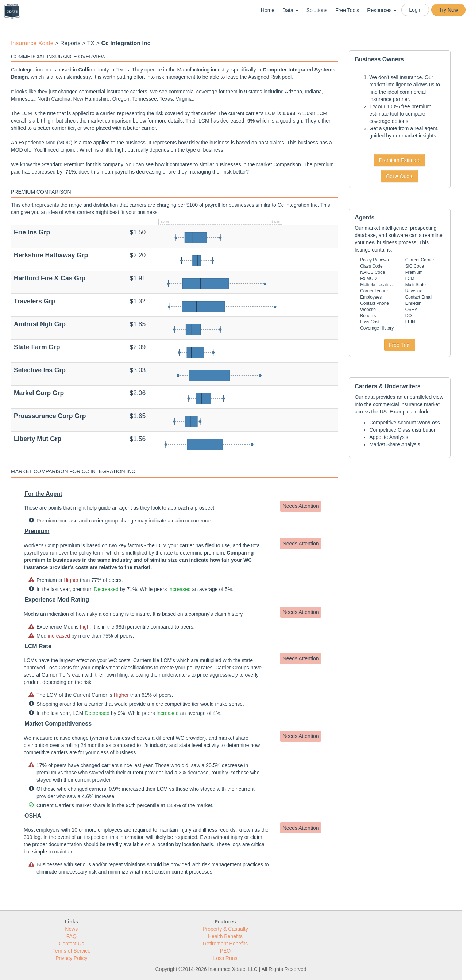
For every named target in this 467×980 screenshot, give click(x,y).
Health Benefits (225, 936)
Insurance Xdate (32, 43)
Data (290, 10)
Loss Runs (225, 958)
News (71, 929)
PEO (225, 951)
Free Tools (347, 10)
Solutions (317, 10)
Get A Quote (400, 176)
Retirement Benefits (225, 944)
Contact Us (71, 944)
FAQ (72, 936)
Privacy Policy (71, 958)
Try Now (448, 10)
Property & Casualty (225, 929)
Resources (382, 10)
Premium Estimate (400, 160)
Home (268, 10)
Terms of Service (72, 951)
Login (415, 10)
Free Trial (400, 345)
